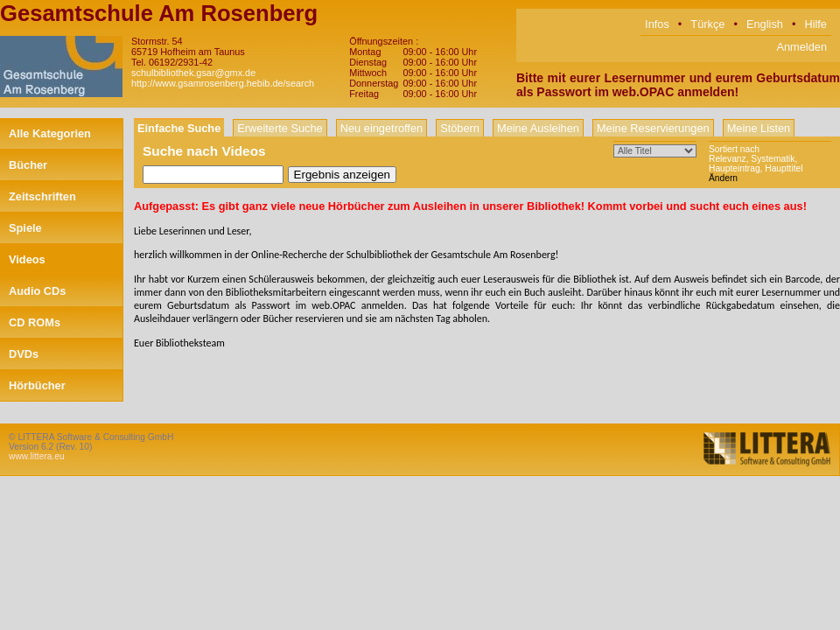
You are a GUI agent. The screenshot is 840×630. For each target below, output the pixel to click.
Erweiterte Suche (280, 128)
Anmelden (801, 47)
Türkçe (707, 24)
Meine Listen (759, 128)
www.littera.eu (37, 456)
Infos (657, 24)
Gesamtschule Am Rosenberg (159, 13)
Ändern (723, 178)
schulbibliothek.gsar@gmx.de (193, 73)
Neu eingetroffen (381, 128)
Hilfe (815, 24)
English (765, 24)
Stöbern (460, 128)
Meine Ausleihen (538, 128)
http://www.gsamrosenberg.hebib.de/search (223, 83)
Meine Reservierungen (653, 128)
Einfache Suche (179, 128)
